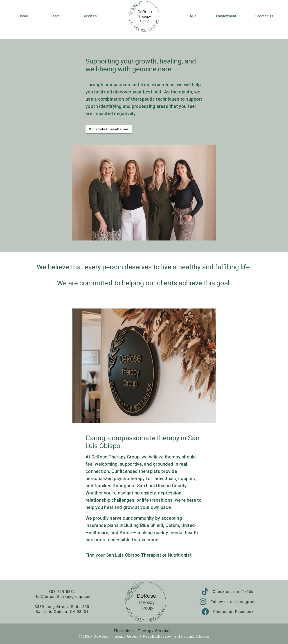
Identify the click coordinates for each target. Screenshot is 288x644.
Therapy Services (155, 631)
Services (90, 16)
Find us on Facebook (234, 612)
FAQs (192, 16)
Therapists (124, 631)
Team (55, 16)
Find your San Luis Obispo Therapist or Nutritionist (138, 555)
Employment (226, 16)
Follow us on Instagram (233, 602)
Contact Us (264, 16)
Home (23, 16)
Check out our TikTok (233, 592)
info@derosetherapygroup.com (62, 597)
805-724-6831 (62, 592)
